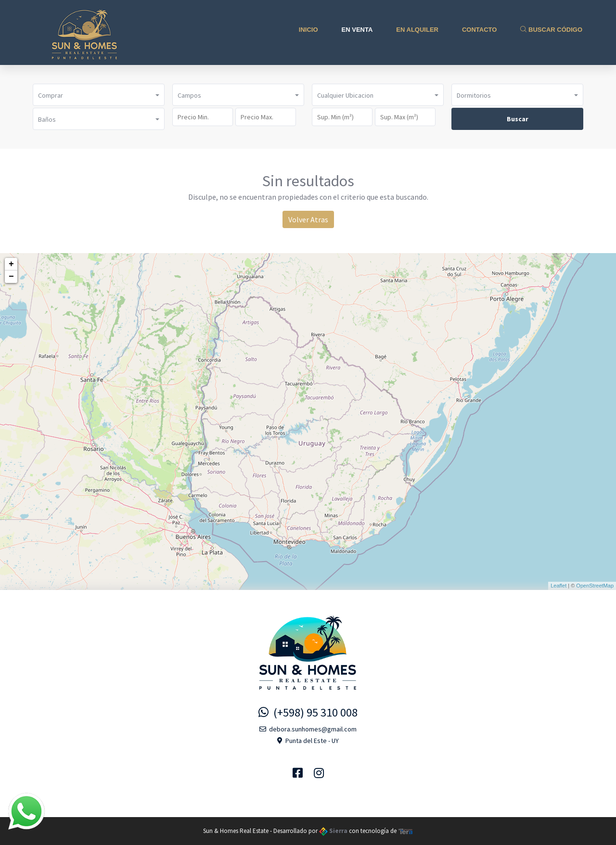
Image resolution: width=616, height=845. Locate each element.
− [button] (11, 277)
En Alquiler (417, 30)
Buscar (518, 119)
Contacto (479, 30)
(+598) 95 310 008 (308, 712)
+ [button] (11, 264)
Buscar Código (551, 30)
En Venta (357, 30)
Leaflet (558, 586)
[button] (99, 95)
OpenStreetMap (595, 586)
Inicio (308, 30)
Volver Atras (308, 219)
